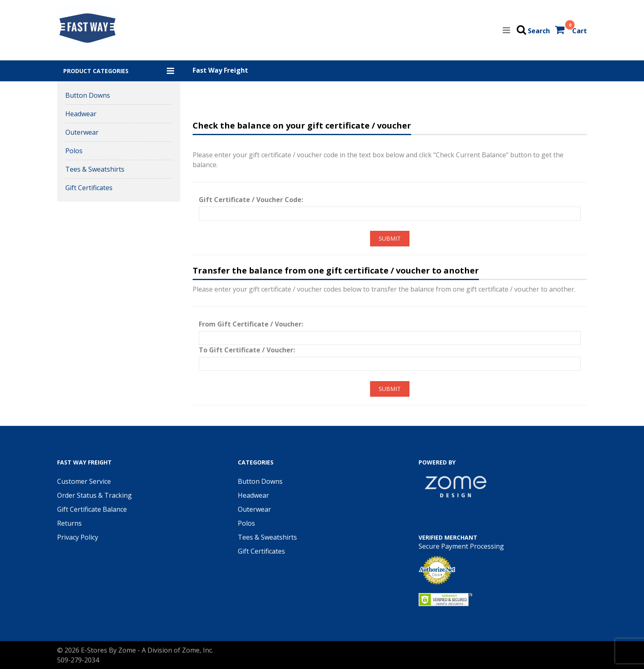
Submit (390, 238)
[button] (119, 71)
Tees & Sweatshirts (95, 169)
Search (539, 31)
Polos (74, 151)
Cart (580, 31)
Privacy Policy (78, 537)
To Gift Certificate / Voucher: (247, 350)
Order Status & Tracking (94, 495)
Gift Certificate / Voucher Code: (251, 200)
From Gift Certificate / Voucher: (251, 324)
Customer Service (84, 481)
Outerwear (82, 132)
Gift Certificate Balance (92, 509)
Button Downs (88, 95)
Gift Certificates (89, 188)
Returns (69, 523)
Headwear (81, 114)
